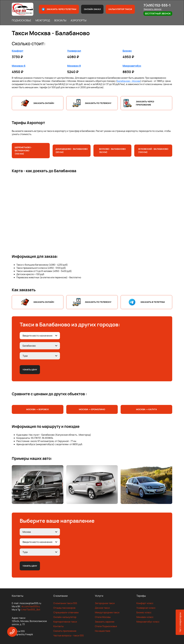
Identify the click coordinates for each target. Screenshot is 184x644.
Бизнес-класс (144, 612)
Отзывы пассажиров (64, 608)
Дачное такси (102, 608)
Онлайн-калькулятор (65, 617)
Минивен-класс (145, 617)
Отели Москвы (103, 617)
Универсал (74, 51)
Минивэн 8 (74, 66)
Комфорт (18, 51)
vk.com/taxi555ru (30, 606)
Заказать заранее (105, 622)
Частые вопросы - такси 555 (68, 635)
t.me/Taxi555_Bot (31, 610)
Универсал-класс (146, 608)
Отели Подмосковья (106, 626)
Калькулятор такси (120, 9)
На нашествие (103, 631)
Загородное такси (105, 603)
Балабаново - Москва (129, 81)
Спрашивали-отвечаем (66, 612)
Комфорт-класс (145, 603)
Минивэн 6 (19, 66)
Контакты (58, 626)
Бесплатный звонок (158, 14)
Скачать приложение (65, 631)
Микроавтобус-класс (148, 622)
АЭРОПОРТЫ (78, 20)
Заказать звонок (152, 9)
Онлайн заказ (92, 9)
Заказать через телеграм (59, 9)
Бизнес (127, 51)
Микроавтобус (132, 66)
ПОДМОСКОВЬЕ (21, 20)
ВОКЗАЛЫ (60, 20)
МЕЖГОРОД (43, 20)
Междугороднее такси (107, 612)
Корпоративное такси (65, 622)
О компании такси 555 (65, 603)
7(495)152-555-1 (157, 5)
